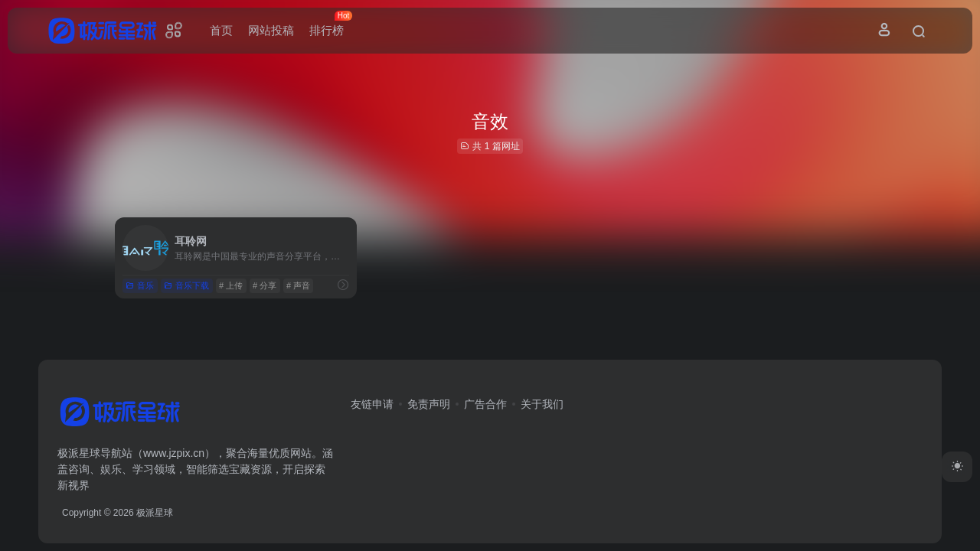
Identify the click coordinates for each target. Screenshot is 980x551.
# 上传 (231, 285)
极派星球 (155, 513)
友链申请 (372, 404)
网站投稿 (271, 30)
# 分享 (265, 285)
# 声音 (298, 285)
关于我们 (542, 404)
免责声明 (429, 404)
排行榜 (330, 24)
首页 (221, 30)
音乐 (140, 285)
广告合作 (485, 404)
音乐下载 (186, 285)
